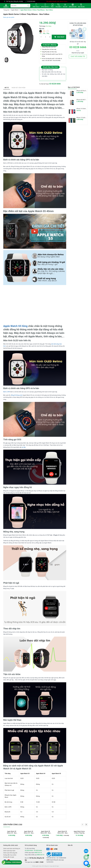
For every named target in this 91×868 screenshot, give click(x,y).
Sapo (58, 866)
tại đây (24, 447)
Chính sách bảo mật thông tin (12, 849)
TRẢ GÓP (65, 7)
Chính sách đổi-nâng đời (10, 853)
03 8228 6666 (31, 1)
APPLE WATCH (45, 7)
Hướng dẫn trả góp (9, 857)
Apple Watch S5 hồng (15, 326)
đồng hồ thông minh (17, 395)
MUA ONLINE (81, 7)
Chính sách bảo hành (9, 851)
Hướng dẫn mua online (10, 855)
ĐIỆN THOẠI (36, 7)
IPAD (52, 7)
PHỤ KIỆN (58, 7)
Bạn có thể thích (74, 87)
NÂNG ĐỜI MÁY (73, 7)
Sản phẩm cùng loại (13, 825)
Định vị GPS (7, 392)
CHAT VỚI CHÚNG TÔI (78, 56)
